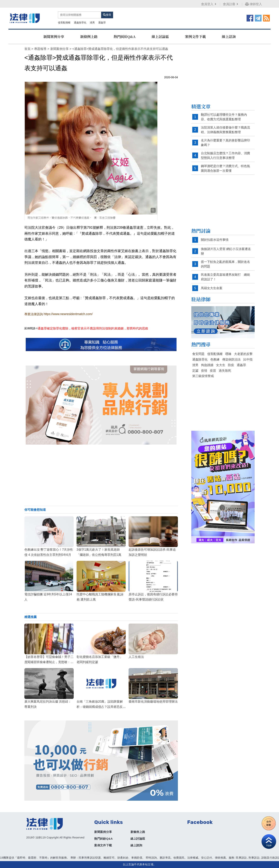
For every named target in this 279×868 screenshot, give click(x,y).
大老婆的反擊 (243, 354)
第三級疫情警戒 (203, 376)
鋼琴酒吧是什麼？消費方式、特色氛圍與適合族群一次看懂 (225, 168)
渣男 (92, 23)
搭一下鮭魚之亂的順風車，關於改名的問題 (225, 264)
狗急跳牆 (207, 365)
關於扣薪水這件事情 (215, 240)
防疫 (231, 365)
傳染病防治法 (231, 359)
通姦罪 (102, 23)
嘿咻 (228, 354)
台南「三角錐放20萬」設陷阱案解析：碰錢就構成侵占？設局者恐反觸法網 (101, 707)
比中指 (248, 359)
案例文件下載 (195, 36)
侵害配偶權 (64, 23)
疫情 (204, 371)
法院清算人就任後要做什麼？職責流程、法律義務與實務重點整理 (225, 130)
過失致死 (225, 371)
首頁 (27, 49)
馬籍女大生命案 (212, 288)
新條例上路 (89, 36)
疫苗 (213, 371)
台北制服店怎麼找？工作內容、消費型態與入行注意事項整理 (225, 156)
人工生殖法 (136, 657)
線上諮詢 (229, 36)
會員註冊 (231, 4)
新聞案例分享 (54, 36)
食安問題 (198, 354)
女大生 (221, 365)
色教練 (215, 359)
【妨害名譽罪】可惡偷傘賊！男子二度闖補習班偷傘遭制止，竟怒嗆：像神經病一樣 (49, 662)
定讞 (195, 371)
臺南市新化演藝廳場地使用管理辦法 (153, 702)
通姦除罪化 (80, 23)
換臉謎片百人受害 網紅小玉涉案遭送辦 (226, 251)
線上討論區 (160, 36)
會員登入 (209, 4)
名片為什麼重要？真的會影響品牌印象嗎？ (225, 143)
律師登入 (253, 4)
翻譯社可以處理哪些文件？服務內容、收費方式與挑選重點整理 (224, 117)
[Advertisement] (101, 475)
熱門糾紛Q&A (125, 36)
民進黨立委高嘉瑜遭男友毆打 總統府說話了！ (225, 277)
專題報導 (40, 49)
